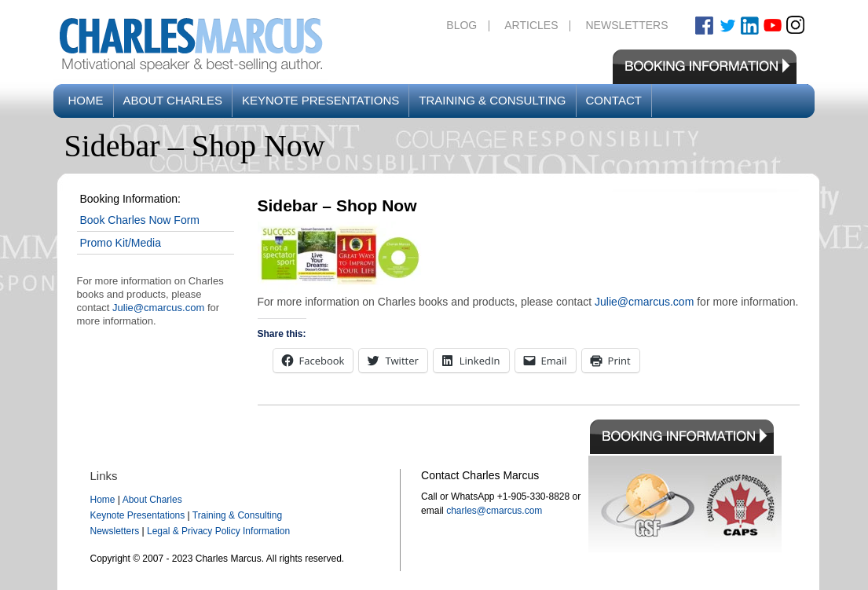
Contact (614, 100)
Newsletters (626, 25)
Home (86, 100)
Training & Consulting (492, 100)
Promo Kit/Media (121, 243)
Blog (461, 25)
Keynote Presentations (320, 100)
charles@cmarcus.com (494, 511)
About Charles (173, 100)
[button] (340, 257)
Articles (531, 25)
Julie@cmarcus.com (158, 308)
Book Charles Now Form (140, 220)
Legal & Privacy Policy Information (218, 531)
